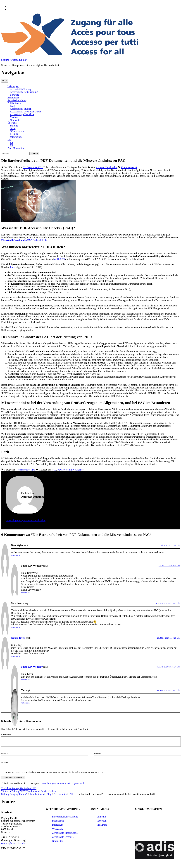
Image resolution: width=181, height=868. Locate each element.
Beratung (15, 95)
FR (12, 145)
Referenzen (13, 98)
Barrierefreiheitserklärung (65, 817)
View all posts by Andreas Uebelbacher (26, 520)
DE (9, 140)
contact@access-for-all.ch (14, 843)
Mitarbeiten (16, 137)
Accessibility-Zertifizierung (24, 92)
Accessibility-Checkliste (22, 114)
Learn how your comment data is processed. (62, 783)
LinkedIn (101, 817)
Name (4, 753)
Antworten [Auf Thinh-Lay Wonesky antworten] (25, 592)
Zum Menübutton (16, 148)
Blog (12, 106)
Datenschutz (58, 821)
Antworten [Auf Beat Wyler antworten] (15, 555)
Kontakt (14, 134)
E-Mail (98, 753)
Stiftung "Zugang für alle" (14, 60)
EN (12, 142)
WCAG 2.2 (58, 829)
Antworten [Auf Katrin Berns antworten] (15, 656)
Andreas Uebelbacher (107, 167)
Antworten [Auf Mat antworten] (25, 703)
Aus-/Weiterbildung (17, 100)
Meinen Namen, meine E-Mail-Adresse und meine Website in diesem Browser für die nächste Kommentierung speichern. (54, 772)
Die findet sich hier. (25, 240)
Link (12, 267)
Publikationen (14, 103)
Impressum (58, 825)
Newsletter (15, 120)
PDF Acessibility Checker (70, 470)
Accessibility (23, 470)
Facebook (102, 821)
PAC (54, 470)
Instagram (102, 825)
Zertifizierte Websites (63, 837)
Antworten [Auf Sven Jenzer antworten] (15, 627)
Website (4, 763)
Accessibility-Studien (21, 109)
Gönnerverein (17, 131)
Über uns (12, 123)
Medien (14, 117)
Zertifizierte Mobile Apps (65, 833)
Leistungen (13, 86)
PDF (33, 470)
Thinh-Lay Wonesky (32, 667)
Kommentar (7, 734)
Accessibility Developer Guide (25, 112)
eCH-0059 (59, 259)
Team (13, 128)
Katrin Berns (18, 638)
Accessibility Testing (20, 89)
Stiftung (14, 126)
